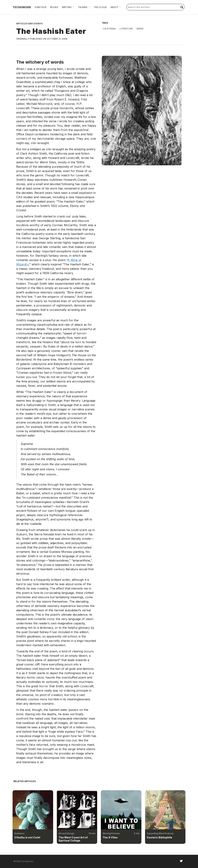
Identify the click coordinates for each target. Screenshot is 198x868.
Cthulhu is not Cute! (27, 837)
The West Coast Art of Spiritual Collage (73, 839)
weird (140, 29)
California (109, 29)
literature (126, 29)
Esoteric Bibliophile (160, 837)
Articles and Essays (29, 24)
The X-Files (110, 837)
